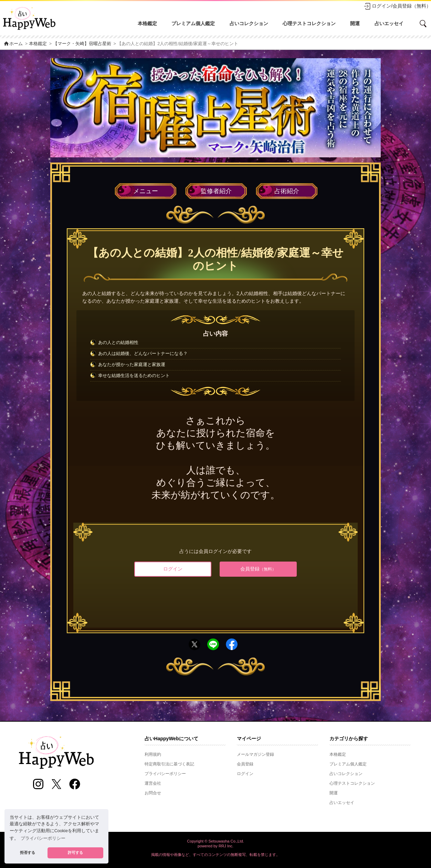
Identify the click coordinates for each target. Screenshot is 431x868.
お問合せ (153, 793)
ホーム (13, 44)
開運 (355, 23)
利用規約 (153, 754)
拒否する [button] (28, 853)
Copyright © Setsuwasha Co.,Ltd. (215, 841)
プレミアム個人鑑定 (193, 23)
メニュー (146, 191)
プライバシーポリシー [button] (43, 838)
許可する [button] (75, 853)
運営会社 (153, 783)
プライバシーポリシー (165, 774)
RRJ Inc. (226, 846)
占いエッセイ (389, 23)
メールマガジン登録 (255, 754)
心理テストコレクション (309, 23)
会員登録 (258, 569)
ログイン (173, 569)
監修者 (216, 191)
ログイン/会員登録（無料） (397, 6)
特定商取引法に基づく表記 (169, 764)
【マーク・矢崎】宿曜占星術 (82, 44)
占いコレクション (249, 23)
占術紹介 (287, 191)
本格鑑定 (147, 23)
